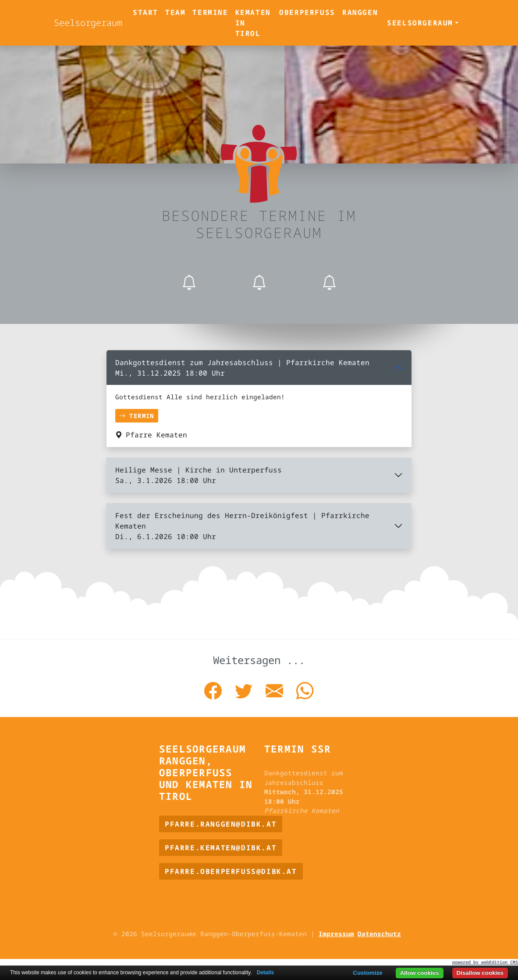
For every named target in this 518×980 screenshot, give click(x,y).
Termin (137, 416)
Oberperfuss (307, 12)
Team (175, 12)
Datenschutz (379, 934)
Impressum (336, 934)
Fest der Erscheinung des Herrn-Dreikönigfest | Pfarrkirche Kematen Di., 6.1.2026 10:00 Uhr (242, 526)
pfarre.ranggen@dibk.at (221, 824)
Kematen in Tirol (253, 23)
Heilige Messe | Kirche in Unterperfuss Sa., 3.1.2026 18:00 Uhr (199, 475)
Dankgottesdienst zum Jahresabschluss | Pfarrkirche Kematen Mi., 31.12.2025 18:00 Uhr (242, 368)
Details (265, 973)
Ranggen (360, 12)
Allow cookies (420, 973)
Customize (367, 973)
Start (145, 12)
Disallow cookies (480, 973)
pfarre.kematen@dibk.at (221, 848)
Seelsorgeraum (88, 23)
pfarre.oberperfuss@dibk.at (231, 871)
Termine (210, 12)
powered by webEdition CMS (485, 962)
